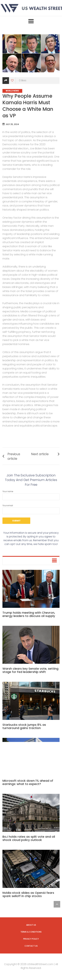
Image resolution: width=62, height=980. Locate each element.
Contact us (31, 946)
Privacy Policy (31, 939)
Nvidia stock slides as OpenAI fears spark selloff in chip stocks (28, 894)
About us (31, 925)
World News (12, 91)
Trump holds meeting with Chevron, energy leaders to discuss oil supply (29, 614)
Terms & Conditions (31, 932)
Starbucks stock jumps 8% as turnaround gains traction (24, 726)
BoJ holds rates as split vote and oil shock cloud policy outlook (29, 838)
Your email (31, 509)
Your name (31, 495)
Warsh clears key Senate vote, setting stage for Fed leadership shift (30, 670)
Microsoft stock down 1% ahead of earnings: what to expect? (28, 782)
